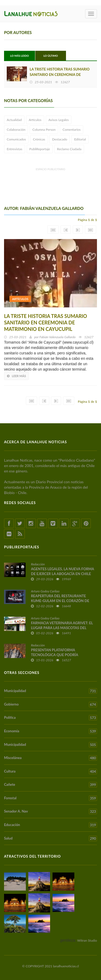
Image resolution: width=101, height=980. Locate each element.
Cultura (50, 771)
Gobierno (50, 704)
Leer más (16, 376)
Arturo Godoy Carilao (45, 591)
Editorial (80, 139)
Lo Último (51, 56)
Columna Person (44, 130)
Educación (50, 825)
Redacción (38, 564)
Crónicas (39, 139)
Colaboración (16, 130)
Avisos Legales (59, 120)
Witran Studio (87, 940)
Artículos (35, 120)
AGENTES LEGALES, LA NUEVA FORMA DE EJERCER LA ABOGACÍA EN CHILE (62, 571)
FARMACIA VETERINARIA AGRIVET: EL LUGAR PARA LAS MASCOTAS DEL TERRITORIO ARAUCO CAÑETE (62, 628)
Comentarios (72, 130)
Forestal (50, 798)
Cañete (50, 785)
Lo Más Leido (20, 56)
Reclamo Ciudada (69, 149)
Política (50, 718)
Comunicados (16, 139)
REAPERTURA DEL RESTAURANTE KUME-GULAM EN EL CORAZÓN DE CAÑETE (60, 601)
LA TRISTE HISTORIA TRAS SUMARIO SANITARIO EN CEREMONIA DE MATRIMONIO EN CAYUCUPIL (60, 75)
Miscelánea (50, 758)
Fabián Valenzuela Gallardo (57, 337)
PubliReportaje (40, 149)
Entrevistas (15, 149)
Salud (50, 838)
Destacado (60, 139)
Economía (50, 731)
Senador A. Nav (50, 811)
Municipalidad (50, 691)
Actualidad (14, 120)
